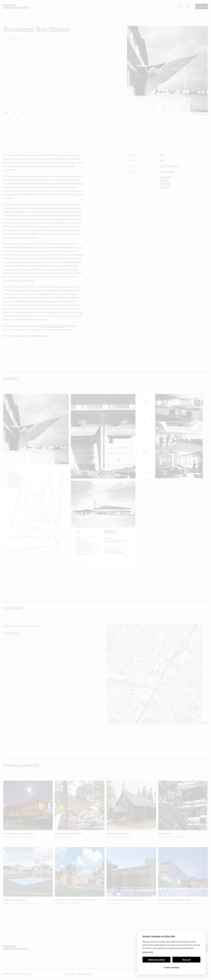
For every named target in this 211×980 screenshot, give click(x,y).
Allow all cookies (157, 960)
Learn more (148, 952)
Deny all (186, 960)
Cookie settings (171, 967)
